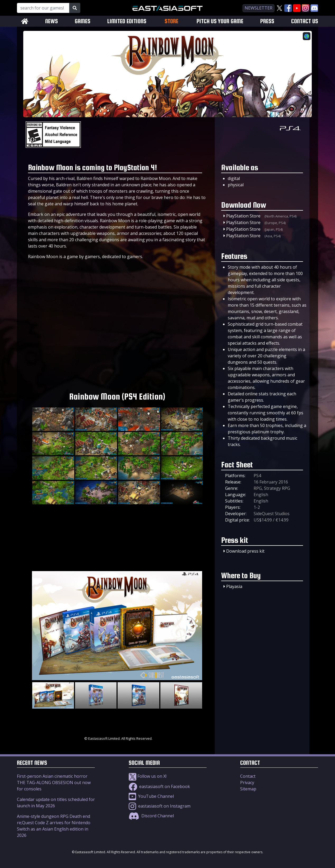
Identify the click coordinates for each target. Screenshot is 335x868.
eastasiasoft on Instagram (160, 806)
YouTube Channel (151, 796)
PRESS (267, 21)
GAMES (83, 21)
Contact (248, 776)
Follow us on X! (148, 776)
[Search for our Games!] (43, 8)
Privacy (247, 782)
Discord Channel (151, 816)
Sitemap (248, 789)
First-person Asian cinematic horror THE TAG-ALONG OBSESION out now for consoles (54, 782)
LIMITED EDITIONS (127, 21)
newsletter (259, 8)
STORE (171, 21)
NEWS (52, 21)
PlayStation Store (243, 216)
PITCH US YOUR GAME (220, 21)
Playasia (234, 586)
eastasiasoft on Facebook (159, 786)
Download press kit (245, 551)
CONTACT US (305, 21)
